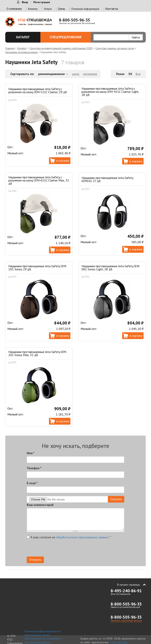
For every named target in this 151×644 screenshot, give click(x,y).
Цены (62, 9)
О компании (14, 9)
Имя (31, 453)
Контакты (112, 9)
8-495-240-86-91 (126, 591)
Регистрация (42, 2)
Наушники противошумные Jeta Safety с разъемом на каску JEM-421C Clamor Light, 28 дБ (110, 92)
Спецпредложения (68, 37)
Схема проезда (118, 642)
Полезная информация (85, 9)
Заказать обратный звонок (126, 621)
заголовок (90, 74)
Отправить (35, 560)
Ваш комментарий (40, 505)
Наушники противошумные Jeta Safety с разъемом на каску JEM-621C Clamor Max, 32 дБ (39, 180)
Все (138, 74)
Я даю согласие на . (69, 537)
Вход (25, 2)
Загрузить (116, 499)
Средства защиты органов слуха (115, 48)
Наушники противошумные (21, 52)
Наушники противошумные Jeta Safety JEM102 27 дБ (107, 179)
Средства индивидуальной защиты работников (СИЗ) (61, 48)
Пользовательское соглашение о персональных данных (43, 640)
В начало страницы (129, 585)
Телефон (34, 468)
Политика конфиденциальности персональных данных (42, 633)
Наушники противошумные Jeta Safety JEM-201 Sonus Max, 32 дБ (38, 353)
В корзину (63, 161)
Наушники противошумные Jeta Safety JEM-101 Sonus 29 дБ (38, 268)
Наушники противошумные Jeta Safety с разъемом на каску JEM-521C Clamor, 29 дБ (38, 90)
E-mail (32, 483)
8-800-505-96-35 (75, 20)
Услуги (48, 9)
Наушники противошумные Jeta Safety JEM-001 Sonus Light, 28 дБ (111, 268)
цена (76, 74)
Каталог (24, 37)
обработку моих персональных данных (82, 537)
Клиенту (33, 9)
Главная (10, 48)
